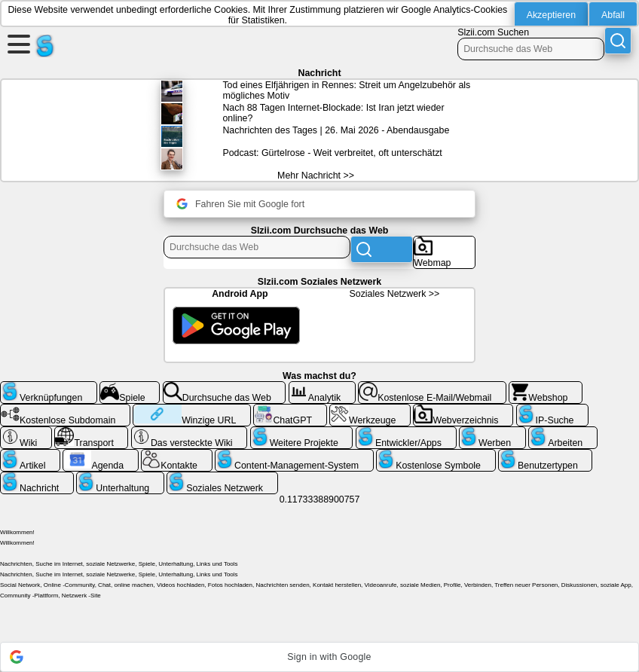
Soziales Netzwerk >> (395, 294)
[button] (319, 657)
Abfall (613, 15)
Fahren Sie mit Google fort (240, 204)
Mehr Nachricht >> (316, 176)
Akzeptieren (551, 15)
